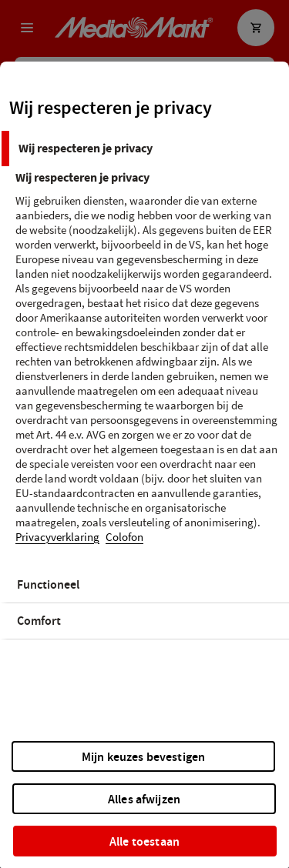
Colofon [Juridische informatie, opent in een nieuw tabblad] (124, 537)
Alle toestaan (144, 841)
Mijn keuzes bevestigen (144, 757)
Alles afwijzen (144, 799)
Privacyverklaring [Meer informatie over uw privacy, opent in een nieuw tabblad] (57, 537)
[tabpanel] (146, 367)
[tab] (144, 149)
